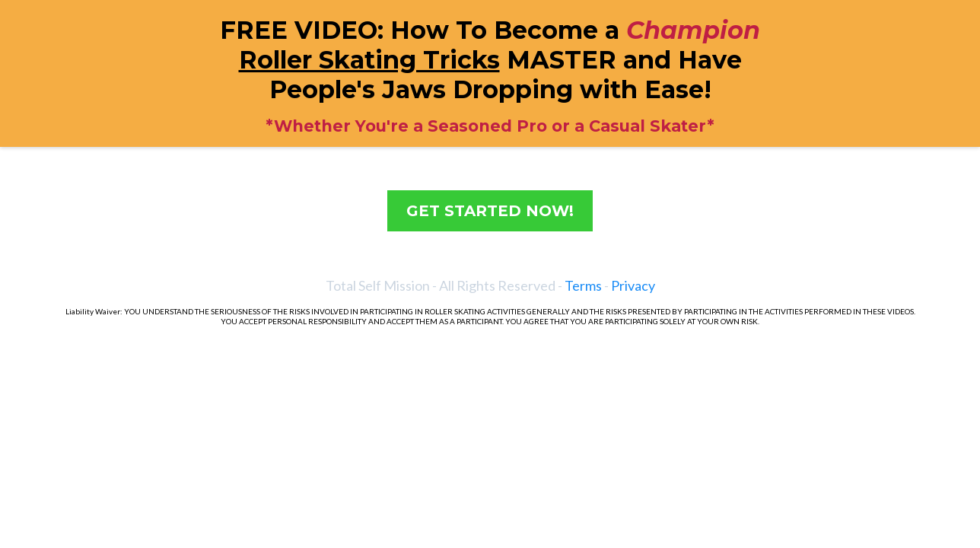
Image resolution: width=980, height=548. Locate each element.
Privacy (633, 285)
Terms (583, 285)
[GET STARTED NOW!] (490, 211)
